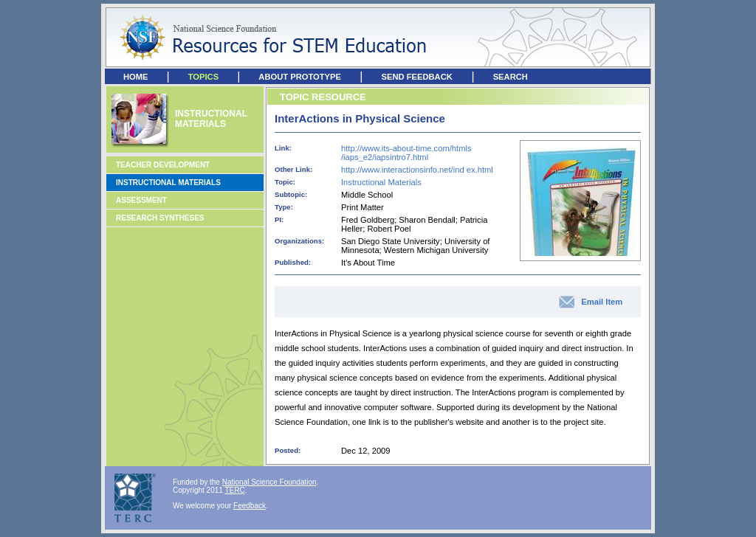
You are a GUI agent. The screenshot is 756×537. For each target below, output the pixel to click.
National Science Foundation (269, 482)
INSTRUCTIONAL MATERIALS (211, 119)
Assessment (141, 200)
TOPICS (203, 77)
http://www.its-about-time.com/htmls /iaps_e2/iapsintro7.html (406, 153)
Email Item (602, 302)
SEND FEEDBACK (416, 77)
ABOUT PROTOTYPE (300, 77)
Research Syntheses (160, 218)
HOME (136, 77)
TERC (234, 490)
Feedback (250, 506)
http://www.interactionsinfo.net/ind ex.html (417, 170)
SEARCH (511, 77)
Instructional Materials (168, 183)
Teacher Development (163, 165)
